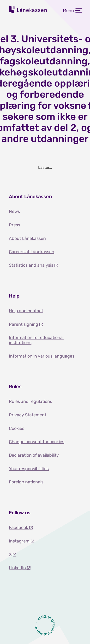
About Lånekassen (27, 238)
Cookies (17, 428)
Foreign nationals (26, 482)
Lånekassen (28, 9)
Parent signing (24, 324)
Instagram (20, 541)
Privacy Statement (28, 415)
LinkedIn (18, 568)
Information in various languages (42, 356)
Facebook (19, 528)
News (14, 211)
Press (15, 225)
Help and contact (26, 311)
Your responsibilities (29, 469)
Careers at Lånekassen (32, 252)
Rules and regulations (30, 401)
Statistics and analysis (32, 265)
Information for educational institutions (36, 340)
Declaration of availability (34, 455)
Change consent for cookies (37, 442)
